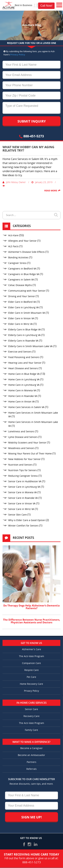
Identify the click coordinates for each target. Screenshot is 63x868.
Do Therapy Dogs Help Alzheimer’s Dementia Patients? (32, 607)
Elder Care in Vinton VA (21, 318)
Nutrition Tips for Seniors (23, 470)
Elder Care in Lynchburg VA (24, 308)
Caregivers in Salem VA (21, 280)
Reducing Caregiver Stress (23, 476)
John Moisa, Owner (14, 182)
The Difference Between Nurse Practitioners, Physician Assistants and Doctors (32, 621)
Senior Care (31, 709)
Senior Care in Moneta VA (23, 492)
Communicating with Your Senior (27, 291)
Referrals (32, 769)
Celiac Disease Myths (20, 285)
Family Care (31, 730)
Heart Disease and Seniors (23, 368)
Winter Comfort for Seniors (23, 526)
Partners (32, 762)
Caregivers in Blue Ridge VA (24, 274)
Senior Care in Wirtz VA (21, 509)
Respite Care (32, 670)
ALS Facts (13, 246)
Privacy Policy (18, 55)
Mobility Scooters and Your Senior (27, 443)
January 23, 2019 (42, 182)
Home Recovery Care (31, 684)
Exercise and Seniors (20, 352)
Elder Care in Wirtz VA (20, 324)
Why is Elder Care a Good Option (27, 520)
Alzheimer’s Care (32, 649)
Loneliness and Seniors (21, 432)
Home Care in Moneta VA (22, 391)
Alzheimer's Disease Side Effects (26, 252)
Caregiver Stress (17, 263)
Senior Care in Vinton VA (22, 504)
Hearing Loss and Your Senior (25, 363)
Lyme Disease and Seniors (23, 437)
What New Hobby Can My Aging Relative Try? (28, 149)
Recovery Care (32, 716)
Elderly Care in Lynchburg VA (24, 335)
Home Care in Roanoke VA (23, 396)
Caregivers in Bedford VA (22, 269)
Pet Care (31, 677)
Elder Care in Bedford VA (22, 302)
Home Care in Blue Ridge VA (24, 374)
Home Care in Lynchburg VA (24, 380)
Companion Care (31, 663)
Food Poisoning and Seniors (24, 357)
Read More (51, 191)
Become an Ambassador (31, 755)
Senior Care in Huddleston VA (25, 482)
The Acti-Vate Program (32, 656)
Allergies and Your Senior (22, 241)
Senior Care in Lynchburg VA (24, 487)
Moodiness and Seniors (21, 448)
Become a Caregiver (32, 748)
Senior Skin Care (17, 515)
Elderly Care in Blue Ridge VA (25, 330)
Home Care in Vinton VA (22, 402)
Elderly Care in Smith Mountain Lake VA (30, 346)
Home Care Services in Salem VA (26, 407)
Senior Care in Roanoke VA (23, 498)
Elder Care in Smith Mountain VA (27, 313)
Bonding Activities (18, 258)
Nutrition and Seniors (20, 465)
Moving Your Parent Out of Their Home (30, 454)
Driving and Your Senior (22, 296)
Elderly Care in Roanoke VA (23, 341)
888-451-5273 (32, 136)
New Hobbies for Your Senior (24, 459)
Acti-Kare (13, 235)
